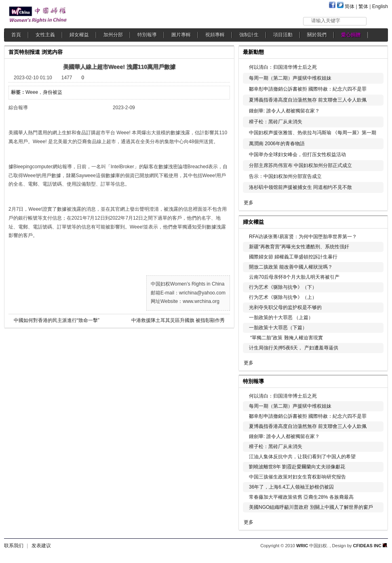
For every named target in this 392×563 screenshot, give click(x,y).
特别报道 (30, 52)
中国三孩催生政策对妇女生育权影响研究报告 (297, 477)
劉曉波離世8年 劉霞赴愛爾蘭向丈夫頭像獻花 (297, 467)
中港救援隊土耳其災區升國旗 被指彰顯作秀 (178, 320)
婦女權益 (79, 35)
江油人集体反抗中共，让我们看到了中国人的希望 (302, 457)
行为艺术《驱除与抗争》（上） (283, 297)
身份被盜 (53, 92)
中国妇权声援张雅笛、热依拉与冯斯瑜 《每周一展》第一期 (313, 133)
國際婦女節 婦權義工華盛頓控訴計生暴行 (293, 257)
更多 (249, 203)
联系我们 (14, 546)
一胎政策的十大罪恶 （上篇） (281, 317)
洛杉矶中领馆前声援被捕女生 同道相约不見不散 (300, 187)
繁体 (363, 6)
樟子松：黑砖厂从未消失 (276, 122)
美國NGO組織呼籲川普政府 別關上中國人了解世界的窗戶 (311, 507)
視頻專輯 (215, 35)
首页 (14, 52)
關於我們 (317, 35)
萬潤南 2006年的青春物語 (277, 144)
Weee (32, 92)
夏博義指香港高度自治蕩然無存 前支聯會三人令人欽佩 (308, 100)
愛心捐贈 (351, 35)
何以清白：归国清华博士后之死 (283, 67)
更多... (376, 221)
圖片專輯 (181, 35)
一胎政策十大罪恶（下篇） (278, 328)
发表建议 (41, 546)
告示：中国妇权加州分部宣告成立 (285, 176)
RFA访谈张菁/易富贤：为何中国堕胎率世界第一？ (303, 237)
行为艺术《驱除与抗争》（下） (283, 287)
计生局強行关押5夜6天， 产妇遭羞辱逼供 (294, 348)
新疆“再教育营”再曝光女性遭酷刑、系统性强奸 (299, 247)
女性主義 (45, 35)
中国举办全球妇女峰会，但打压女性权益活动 (297, 155)
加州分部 (113, 35)
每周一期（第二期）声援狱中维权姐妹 (290, 78)
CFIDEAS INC (370, 546)
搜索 (378, 21)
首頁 (16, 35)
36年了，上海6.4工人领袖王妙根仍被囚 (291, 487)
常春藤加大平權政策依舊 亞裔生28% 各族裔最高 (301, 497)
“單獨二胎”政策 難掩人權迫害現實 (286, 338)
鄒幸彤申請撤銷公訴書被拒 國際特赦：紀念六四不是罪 (308, 89)
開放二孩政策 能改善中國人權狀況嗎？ (291, 267)
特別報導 (147, 35)
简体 (350, 6)
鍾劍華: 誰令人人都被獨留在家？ (284, 111)
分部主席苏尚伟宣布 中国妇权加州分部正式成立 (300, 165)
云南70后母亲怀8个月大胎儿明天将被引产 (294, 277)
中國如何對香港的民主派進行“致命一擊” (57, 320)
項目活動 (283, 35)
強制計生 (249, 35)
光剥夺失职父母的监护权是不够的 (285, 307)
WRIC (302, 546)
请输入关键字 (326, 21)
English (380, 6)
